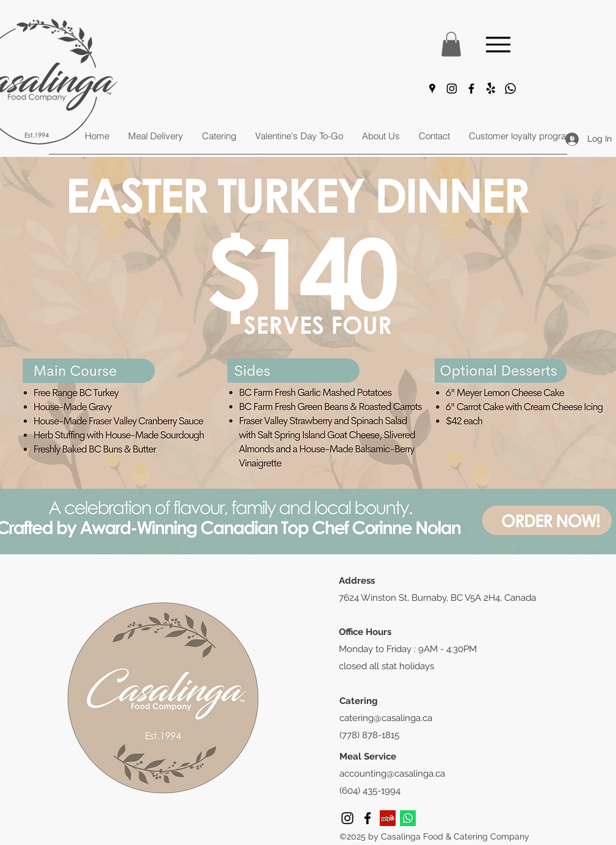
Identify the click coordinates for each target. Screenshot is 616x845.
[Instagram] (452, 89)
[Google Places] (432, 89)
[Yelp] (388, 818)
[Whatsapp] (510, 89)
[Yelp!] (491, 89)
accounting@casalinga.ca (392, 774)
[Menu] (498, 44)
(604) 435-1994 (370, 791)
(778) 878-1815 (369, 735)
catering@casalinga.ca (386, 718)
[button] (451, 44)
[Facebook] (471, 89)
